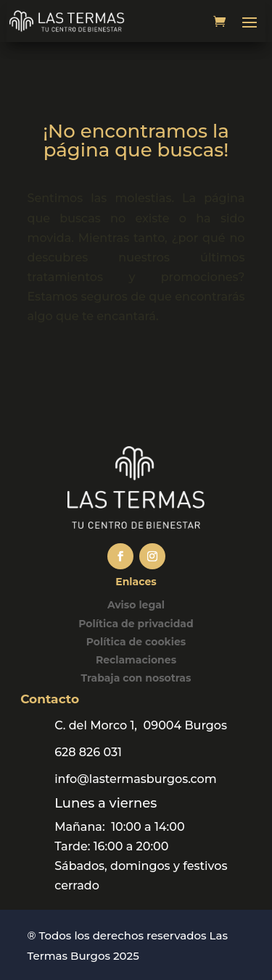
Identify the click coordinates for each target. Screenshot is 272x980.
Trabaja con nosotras (136, 678)
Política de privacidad (136, 624)
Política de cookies (136, 642)
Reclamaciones (136, 660)
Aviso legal (136, 605)
